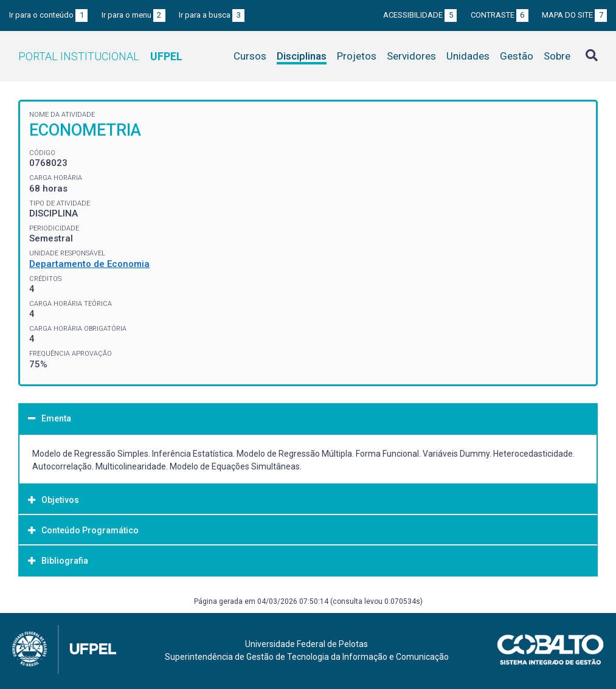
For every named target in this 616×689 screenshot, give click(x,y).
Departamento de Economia (89, 264)
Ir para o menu (133, 15)
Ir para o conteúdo (48, 15)
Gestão (517, 56)
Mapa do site (574, 15)
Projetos (357, 56)
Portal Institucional (100, 56)
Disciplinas (302, 56)
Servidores (411, 56)
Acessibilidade (420, 15)
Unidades (468, 56)
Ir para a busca (212, 15)
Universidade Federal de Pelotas (306, 644)
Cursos (250, 56)
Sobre (557, 56)
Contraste (500, 15)
